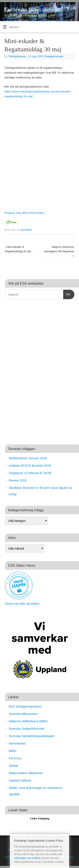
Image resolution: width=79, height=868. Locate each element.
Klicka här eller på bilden (22, 604)
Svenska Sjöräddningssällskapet (32, 736)
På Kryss (15, 758)
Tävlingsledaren (17, 56)
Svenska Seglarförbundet (27, 729)
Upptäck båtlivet (20, 780)
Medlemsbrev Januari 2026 (28, 458)
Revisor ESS (18, 480)
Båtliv (13, 751)
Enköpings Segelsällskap (33, 10)
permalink (26, 230)
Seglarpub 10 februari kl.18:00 (30, 473)
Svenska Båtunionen (23, 714)
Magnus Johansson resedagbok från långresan (59, 251)
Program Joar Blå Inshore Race (24, 213)
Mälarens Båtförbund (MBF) (28, 721)
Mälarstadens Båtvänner (26, 773)
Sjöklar (14, 766)
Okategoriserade (54, 56)
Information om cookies (27, 858)
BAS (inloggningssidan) (25, 706)
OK (67, 294)
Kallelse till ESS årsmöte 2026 (30, 466)
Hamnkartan (17, 743)
